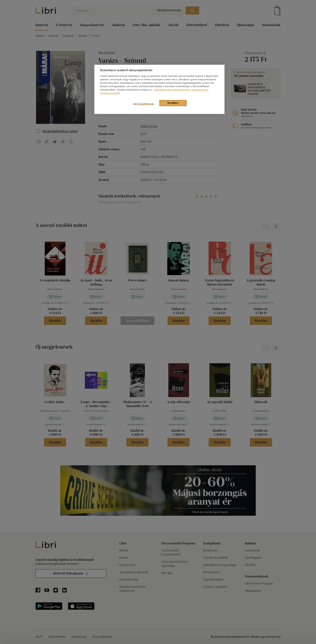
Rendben (173, 103)
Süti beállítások (144, 104)
